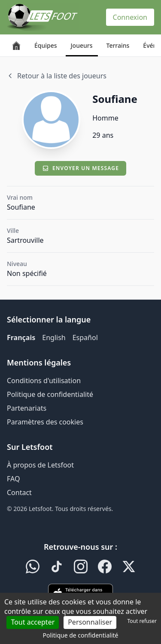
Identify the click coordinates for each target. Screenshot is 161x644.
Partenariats (27, 408)
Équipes (46, 45)
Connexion (130, 17)
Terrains (118, 45)
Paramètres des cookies (45, 422)
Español (85, 337)
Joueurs (82, 45)
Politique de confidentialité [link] (81, 635)
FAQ (13, 479)
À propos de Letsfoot (40, 465)
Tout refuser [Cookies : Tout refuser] (142, 621)
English (54, 337)
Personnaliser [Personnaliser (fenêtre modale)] (90, 622)
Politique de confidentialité (50, 394)
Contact (19, 492)
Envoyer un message (80, 168)
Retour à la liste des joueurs (57, 76)
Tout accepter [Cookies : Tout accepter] (33, 622)
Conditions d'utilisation (44, 381)
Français (21, 337)
